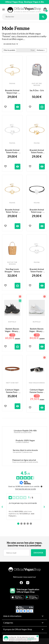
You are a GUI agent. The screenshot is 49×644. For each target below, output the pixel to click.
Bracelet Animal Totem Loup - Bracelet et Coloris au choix (37, 211)
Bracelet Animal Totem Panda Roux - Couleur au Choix (37, 151)
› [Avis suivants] (44, 507)
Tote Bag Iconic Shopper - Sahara (12, 270)
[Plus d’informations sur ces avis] (41, 486)
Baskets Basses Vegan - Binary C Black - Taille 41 (12, 330)
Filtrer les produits (9, 50)
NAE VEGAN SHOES (37, 383)
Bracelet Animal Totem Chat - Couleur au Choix (12, 92)
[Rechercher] (21, 17)
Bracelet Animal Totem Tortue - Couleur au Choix (12, 211)
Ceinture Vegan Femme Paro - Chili (12, 391)
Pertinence (41, 50)
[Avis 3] (25, 524)
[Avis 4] (28, 524)
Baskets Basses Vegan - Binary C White (37, 330)
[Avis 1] (18, 524)
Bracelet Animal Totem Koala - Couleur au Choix (12, 151)
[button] (11, 44)
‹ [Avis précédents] (2, 507)
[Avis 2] (21, 524)
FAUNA (12, 83)
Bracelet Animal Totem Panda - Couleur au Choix (37, 270)
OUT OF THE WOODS (37, 84)
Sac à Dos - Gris (37, 90)
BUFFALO (12, 322)
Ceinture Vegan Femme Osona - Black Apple (37, 391)
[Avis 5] (31, 524)
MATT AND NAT (12, 383)
